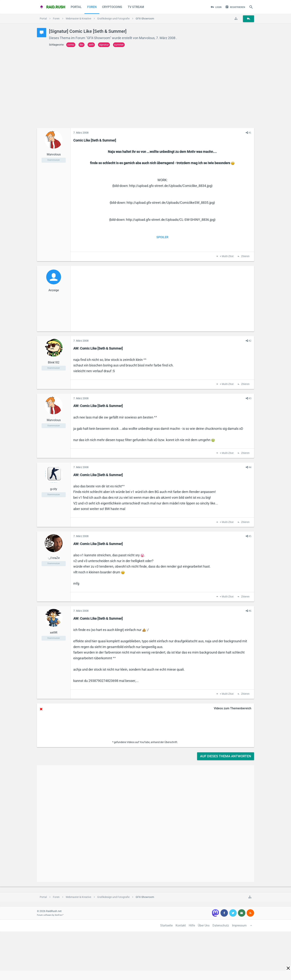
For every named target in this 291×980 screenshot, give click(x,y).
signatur (104, 45)
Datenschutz (221, 925)
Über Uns (204, 925)
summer (119, 45)
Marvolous (147, 38)
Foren (92, 7)
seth (91, 45)
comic (71, 45)
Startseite (166, 925)
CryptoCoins (112, 7)
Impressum (239, 925)
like (81, 45)
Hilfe (192, 925)
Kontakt (181, 925)
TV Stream (136, 7)
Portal (76, 7)
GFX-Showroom (99, 38)
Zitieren (245, 256)
